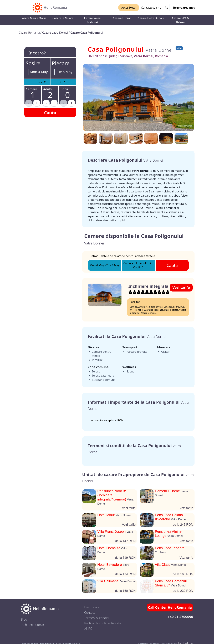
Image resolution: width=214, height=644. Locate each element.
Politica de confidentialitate (103, 623)
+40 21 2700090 (180, 617)
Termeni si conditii (97, 618)
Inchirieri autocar (33, 625)
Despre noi (92, 607)
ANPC (88, 628)
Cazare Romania (30, 33)
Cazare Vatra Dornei (55, 33)
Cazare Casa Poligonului (87, 33)
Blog (24, 619)
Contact (90, 612)
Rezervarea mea (184, 8)
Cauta (50, 113)
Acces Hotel (129, 8)
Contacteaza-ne (151, 8)
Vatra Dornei (159, 50)
